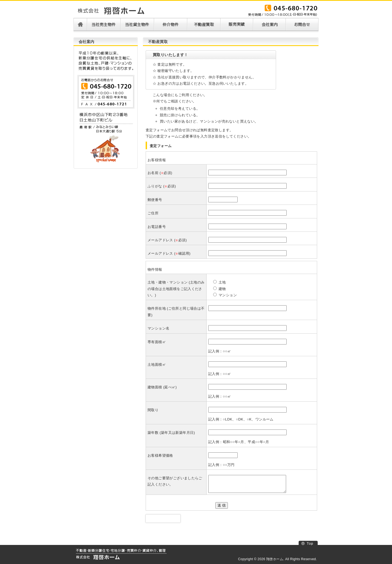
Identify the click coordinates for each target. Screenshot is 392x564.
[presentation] (163, 519)
